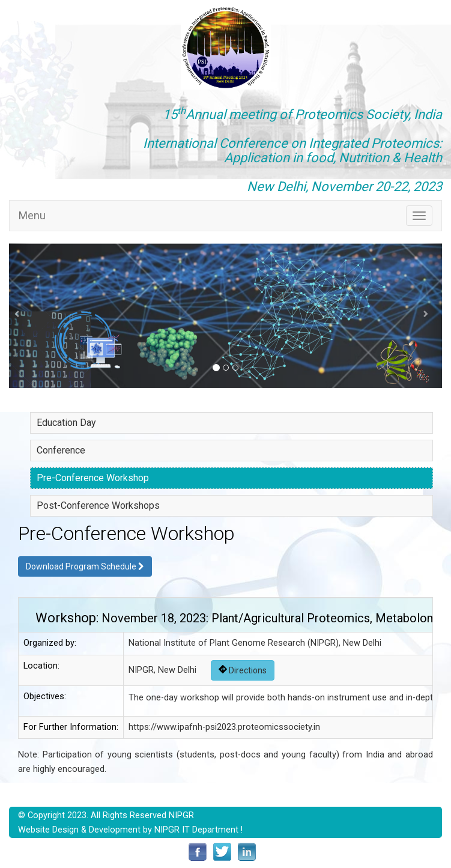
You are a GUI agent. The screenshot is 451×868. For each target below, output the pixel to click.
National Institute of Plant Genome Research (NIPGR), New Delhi (255, 643)
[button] (20, 316)
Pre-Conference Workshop (93, 478)
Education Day (66, 423)
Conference (61, 450)
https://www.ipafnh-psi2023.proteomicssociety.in (224, 727)
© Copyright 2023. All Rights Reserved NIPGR (106, 815)
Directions (243, 670)
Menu (32, 215)
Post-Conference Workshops (98, 505)
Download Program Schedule (85, 566)
